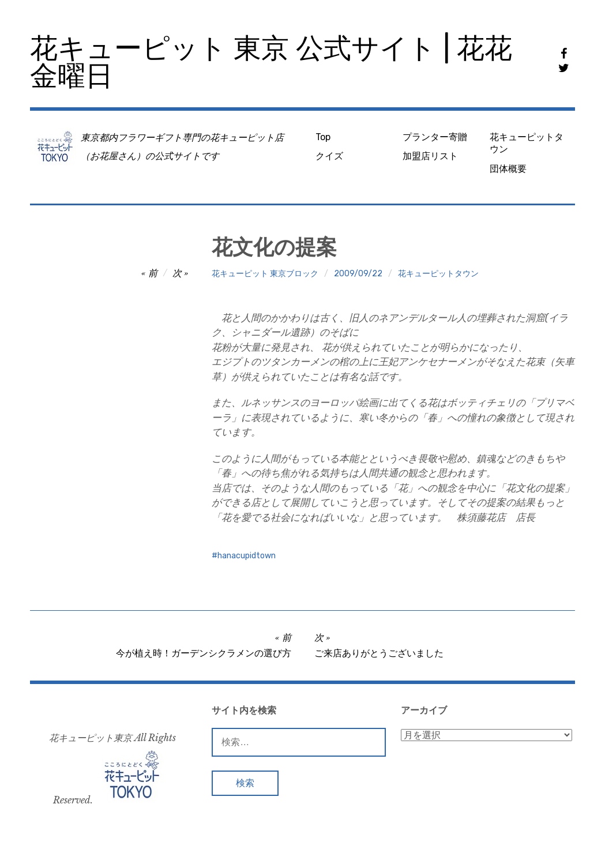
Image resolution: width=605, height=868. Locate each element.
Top (323, 137)
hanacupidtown (247, 556)
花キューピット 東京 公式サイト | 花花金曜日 (271, 62)
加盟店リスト (430, 156)
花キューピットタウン (527, 143)
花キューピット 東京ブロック (265, 274)
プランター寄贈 (435, 137)
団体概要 (508, 169)
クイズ (329, 156)
